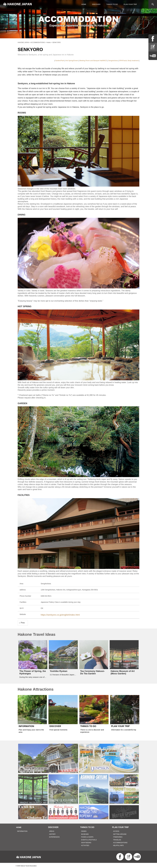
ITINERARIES (118, 836)
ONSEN (84, 830)
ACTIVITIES (85, 845)
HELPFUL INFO (118, 845)
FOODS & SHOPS (87, 836)
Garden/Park (60, 61)
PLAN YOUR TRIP (130, 4)
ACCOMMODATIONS (120, 842)
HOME (84, 4)
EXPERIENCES (54, 836)
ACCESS (116, 830)
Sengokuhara (113, 61)
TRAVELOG (117, 839)
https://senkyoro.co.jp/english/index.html (56, 614)
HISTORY (52, 833)
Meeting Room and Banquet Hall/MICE (93, 61)
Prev (23, 622)
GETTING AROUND (120, 833)
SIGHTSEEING (86, 842)
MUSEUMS (85, 833)
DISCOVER (96, 4)
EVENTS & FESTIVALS (89, 839)
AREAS (52, 830)
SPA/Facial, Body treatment (129, 61)
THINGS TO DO (112, 4)
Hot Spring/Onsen (72, 61)
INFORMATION (22, 830)
